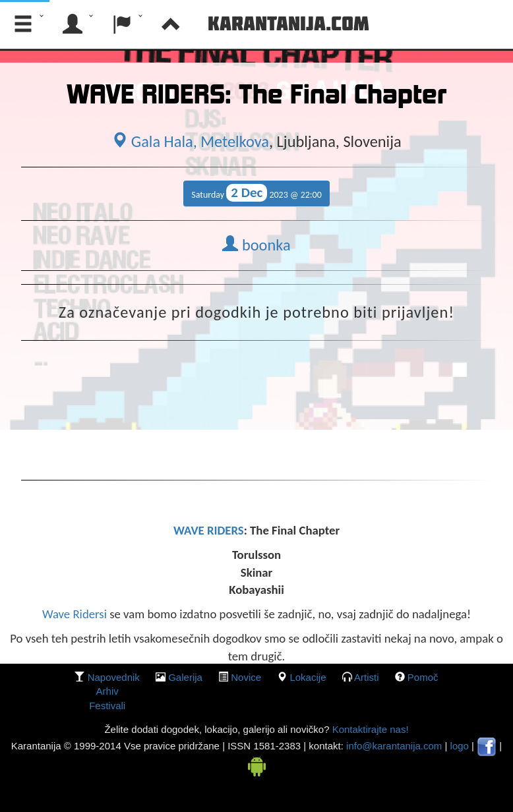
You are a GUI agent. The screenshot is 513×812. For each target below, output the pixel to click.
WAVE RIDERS (209, 530)
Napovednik (114, 677)
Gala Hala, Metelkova (190, 142)
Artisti (367, 677)
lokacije (308, 677)
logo (460, 746)
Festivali (107, 706)
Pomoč (423, 677)
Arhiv (107, 691)
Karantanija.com (288, 23)
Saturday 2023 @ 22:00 (256, 193)
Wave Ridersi (75, 614)
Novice (246, 677)
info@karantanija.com (394, 746)
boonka (256, 245)
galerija (185, 677)
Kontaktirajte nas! (369, 729)
